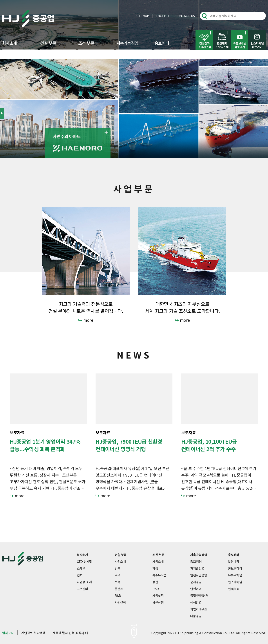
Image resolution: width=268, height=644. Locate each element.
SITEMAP (142, 16)
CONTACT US (185, 16)
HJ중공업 (28, 18)
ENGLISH (162, 16)
